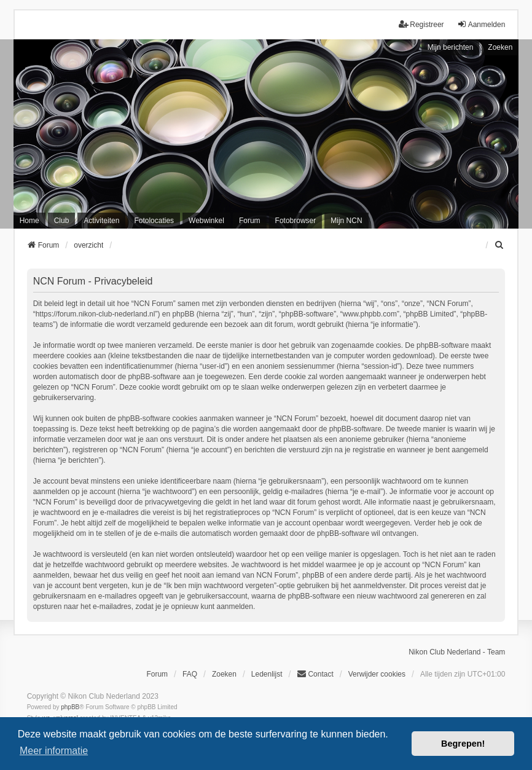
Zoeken (500, 47)
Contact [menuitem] (315, 674)
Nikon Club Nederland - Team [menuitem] (457, 652)
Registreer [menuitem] (421, 24)
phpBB (70, 707)
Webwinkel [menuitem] (206, 221)
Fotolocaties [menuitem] (154, 221)
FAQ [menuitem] (190, 674)
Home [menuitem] (29, 221)
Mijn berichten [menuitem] (451, 47)
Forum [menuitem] (250, 221)
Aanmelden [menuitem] (481, 24)
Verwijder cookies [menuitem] (377, 674)
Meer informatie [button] (54, 751)
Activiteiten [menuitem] (101, 221)
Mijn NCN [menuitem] (346, 221)
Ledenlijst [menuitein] (267, 674)
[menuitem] (499, 245)
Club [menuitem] (62, 221)
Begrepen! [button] (463, 744)
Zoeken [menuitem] (224, 674)
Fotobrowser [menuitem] (296, 221)
